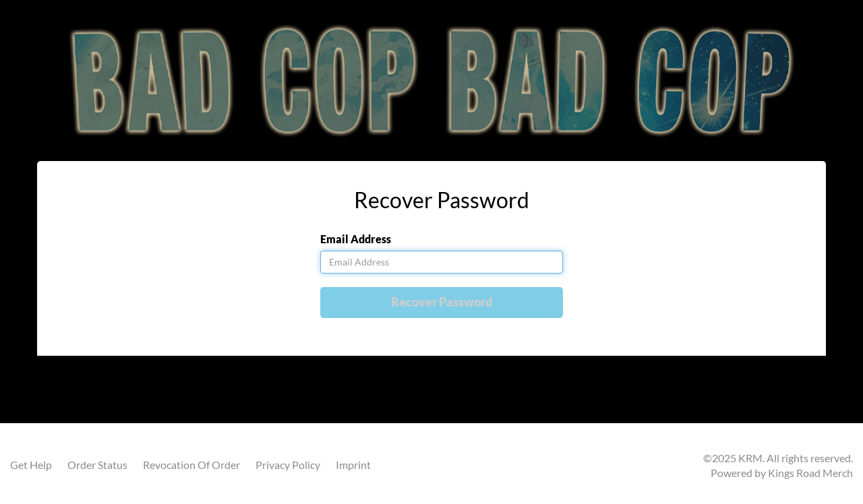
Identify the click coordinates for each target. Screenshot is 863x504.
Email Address (356, 239)
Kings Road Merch (810, 473)
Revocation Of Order (191, 465)
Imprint (353, 465)
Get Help (31, 465)
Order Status (97, 465)
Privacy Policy (288, 465)
